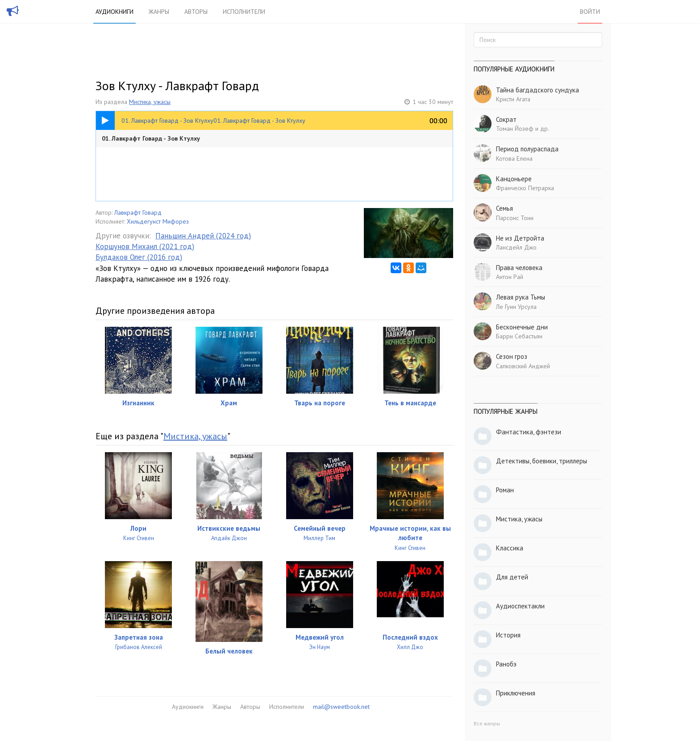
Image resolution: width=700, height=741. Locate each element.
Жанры (159, 12)
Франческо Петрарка (525, 188)
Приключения (516, 693)
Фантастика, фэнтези (529, 432)
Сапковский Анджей (523, 366)
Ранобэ (506, 664)
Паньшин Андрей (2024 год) (203, 236)
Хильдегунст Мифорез (158, 221)
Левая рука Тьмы (521, 297)
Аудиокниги (115, 12)
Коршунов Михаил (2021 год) (145, 246)
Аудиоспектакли (520, 606)
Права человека (519, 268)
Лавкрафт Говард (138, 212)
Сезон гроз (512, 356)
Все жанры (487, 723)
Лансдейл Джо (516, 247)
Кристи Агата (513, 99)
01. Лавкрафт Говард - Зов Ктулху (151, 138)
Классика (510, 548)
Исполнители (244, 12)
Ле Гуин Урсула (516, 307)
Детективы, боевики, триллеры (542, 461)
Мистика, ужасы (150, 102)
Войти (590, 12)
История (508, 635)
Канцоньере (514, 179)
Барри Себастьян (519, 336)
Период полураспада (527, 149)
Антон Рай (510, 277)
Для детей (512, 577)
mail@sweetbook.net (341, 707)
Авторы (196, 12)
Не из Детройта (520, 238)
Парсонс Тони (515, 218)
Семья (504, 208)
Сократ (506, 119)
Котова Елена (514, 158)
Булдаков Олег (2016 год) (139, 257)
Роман (505, 490)
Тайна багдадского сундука (537, 90)
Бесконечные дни (522, 327)
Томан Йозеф (515, 129)
